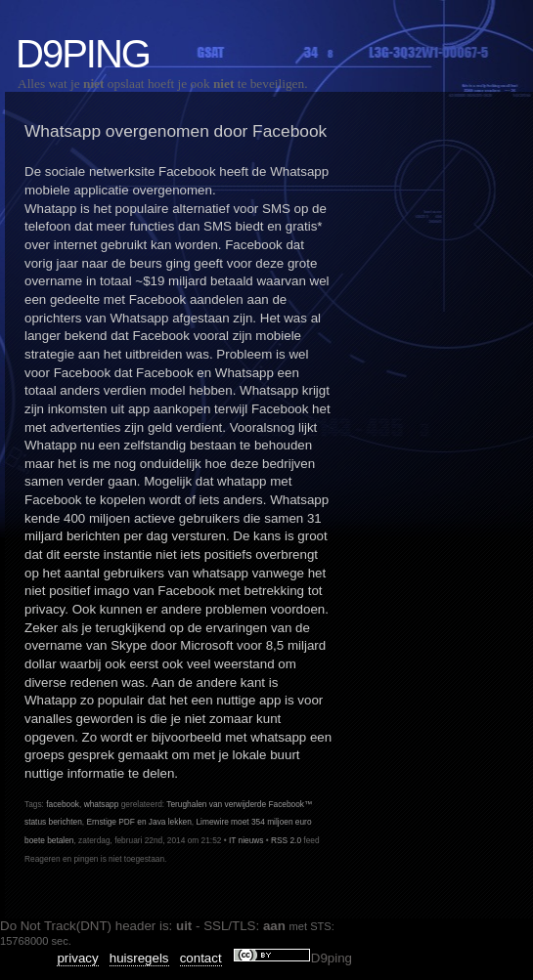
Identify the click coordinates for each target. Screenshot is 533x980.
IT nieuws (246, 840)
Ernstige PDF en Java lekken (138, 822)
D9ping (83, 54)
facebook (63, 804)
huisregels (139, 958)
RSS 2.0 (286, 840)
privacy (77, 958)
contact (201, 958)
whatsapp (102, 804)
